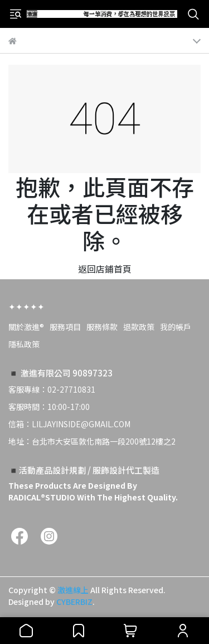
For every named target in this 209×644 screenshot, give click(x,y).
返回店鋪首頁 (105, 269)
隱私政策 (24, 344)
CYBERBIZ (74, 602)
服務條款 (102, 327)
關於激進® (26, 327)
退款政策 (139, 327)
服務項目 (65, 327)
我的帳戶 (176, 327)
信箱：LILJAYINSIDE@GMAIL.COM (69, 424)
